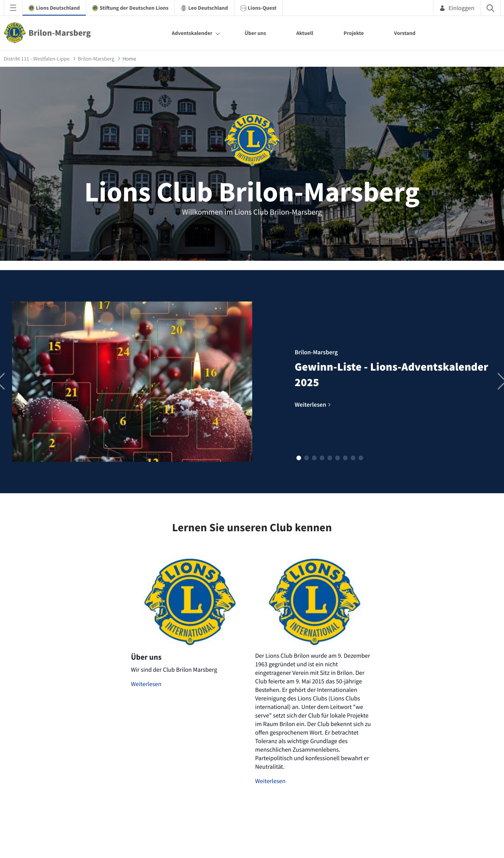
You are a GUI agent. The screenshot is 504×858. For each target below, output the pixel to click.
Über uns (255, 33)
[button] (299, 458)
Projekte (353, 33)
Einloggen (457, 8)
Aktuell (305, 33)
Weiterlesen (146, 684)
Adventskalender (192, 33)
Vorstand (405, 33)
